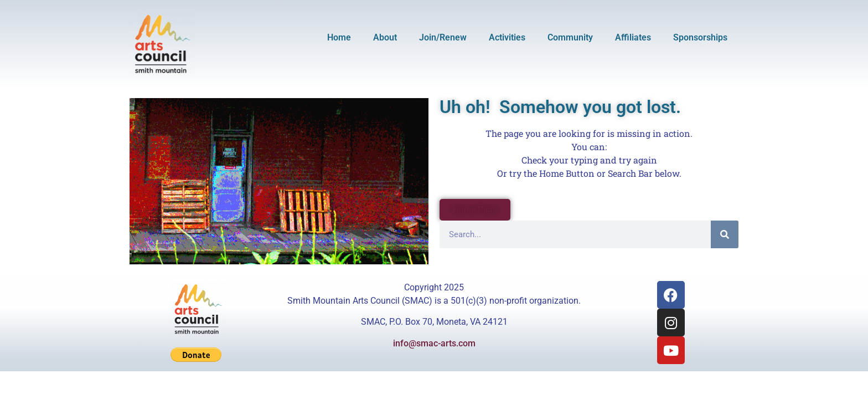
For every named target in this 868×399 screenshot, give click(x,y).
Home (339, 37)
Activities (507, 37)
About (385, 37)
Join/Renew (443, 37)
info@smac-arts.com (434, 343)
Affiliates (633, 37)
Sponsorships (700, 37)
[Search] (725, 234)
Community (570, 37)
